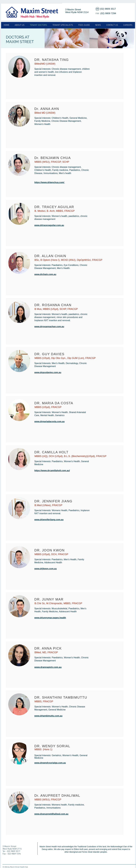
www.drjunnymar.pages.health (50, 618)
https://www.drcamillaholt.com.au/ (52, 471)
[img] (67, 38)
